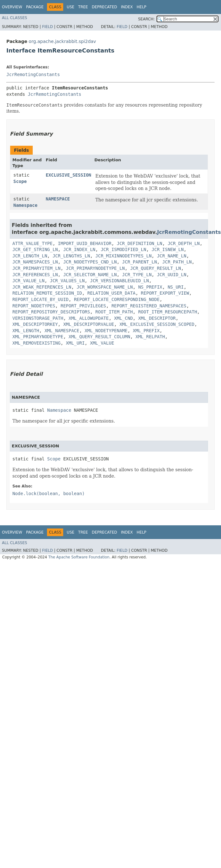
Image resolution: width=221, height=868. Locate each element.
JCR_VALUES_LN (67, 281)
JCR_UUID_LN (172, 275)
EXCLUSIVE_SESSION (68, 175)
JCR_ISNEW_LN (167, 249)
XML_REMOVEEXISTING (37, 343)
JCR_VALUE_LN (28, 281)
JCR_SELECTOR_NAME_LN (90, 275)
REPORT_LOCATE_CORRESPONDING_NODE (117, 299)
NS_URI (176, 287)
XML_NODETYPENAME (106, 331)
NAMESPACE (58, 199)
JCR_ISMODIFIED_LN (123, 249)
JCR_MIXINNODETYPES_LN (123, 256)
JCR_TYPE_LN (137, 275)
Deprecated (104, 7)
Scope (20, 181)
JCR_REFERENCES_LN (35, 275)
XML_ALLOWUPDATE (89, 318)
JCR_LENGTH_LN (30, 256)
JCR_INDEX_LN (79, 249)
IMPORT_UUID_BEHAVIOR (85, 243)
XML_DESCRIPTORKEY (35, 324)
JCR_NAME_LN (172, 256)
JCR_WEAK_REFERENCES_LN (42, 287)
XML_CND (123, 318)
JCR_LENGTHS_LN (71, 256)
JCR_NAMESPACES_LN (35, 262)
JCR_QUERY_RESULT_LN (156, 268)
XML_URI (75, 343)
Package (35, 7)
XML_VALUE (102, 343)
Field (47, 27)
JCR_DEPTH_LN (184, 243)
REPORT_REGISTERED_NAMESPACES (149, 306)
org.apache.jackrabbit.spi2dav (62, 41)
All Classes (14, 18)
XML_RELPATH (150, 337)
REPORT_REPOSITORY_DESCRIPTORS (51, 312)
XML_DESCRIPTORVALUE (89, 324)
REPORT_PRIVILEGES (83, 306)
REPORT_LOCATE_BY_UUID (40, 299)
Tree (83, 7)
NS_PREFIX (150, 287)
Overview (12, 7)
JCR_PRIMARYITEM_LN (37, 268)
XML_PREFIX (146, 331)
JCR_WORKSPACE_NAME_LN (105, 287)
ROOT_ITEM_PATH (114, 312)
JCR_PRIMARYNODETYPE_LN (95, 268)
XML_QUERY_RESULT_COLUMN (99, 337)
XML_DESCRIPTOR (157, 318)
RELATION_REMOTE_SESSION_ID (47, 293)
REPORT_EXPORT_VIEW (165, 293)
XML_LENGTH (26, 331)
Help (141, 7)
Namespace (25, 205)
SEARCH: (147, 19)
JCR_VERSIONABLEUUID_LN (119, 281)
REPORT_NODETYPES (34, 306)
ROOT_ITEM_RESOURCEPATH (167, 312)
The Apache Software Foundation (79, 557)
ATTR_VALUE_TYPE (32, 243)
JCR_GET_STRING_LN (35, 249)
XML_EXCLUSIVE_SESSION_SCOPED (157, 324)
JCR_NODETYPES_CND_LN (90, 262)
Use (70, 7)
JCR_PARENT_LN (140, 262)
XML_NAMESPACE (62, 331)
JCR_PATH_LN (177, 262)
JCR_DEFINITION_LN (140, 243)
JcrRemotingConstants (33, 74)
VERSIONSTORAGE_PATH (38, 318)
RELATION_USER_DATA (111, 293)
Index (127, 7)
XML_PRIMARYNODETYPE (38, 337)
